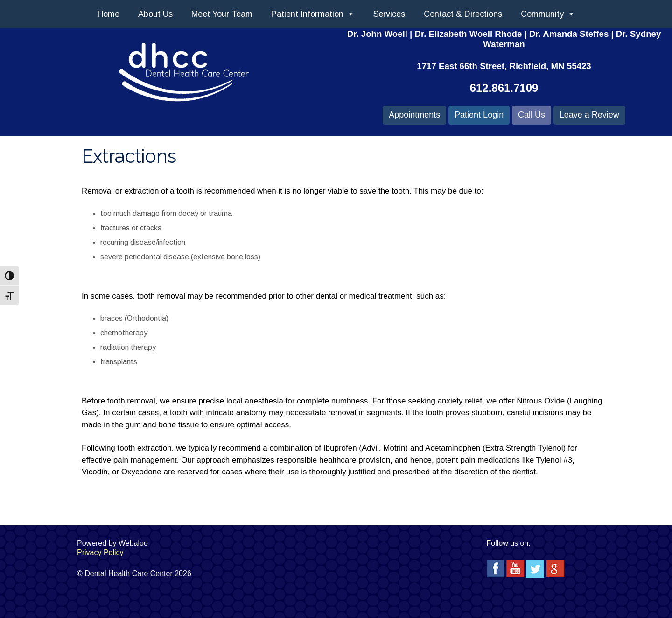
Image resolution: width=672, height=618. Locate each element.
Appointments (414, 115)
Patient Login (479, 115)
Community (548, 14)
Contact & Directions (463, 14)
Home (108, 14)
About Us (155, 14)
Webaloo (133, 543)
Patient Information (313, 14)
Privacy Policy (100, 552)
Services (389, 14)
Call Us (532, 115)
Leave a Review (589, 115)
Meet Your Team (222, 14)
